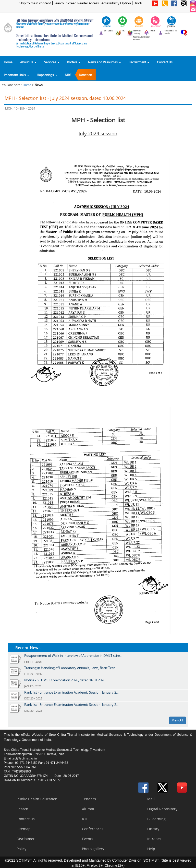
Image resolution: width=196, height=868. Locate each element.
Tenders (89, 799)
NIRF (68, 75)
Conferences (93, 829)
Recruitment (139, 62)
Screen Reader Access (83, 3)
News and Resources (105, 62)
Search (59, 3)
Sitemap (24, 829)
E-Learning (156, 819)
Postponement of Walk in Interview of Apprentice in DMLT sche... (73, 656)
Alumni (88, 809)
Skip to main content (35, 3)
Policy (21, 849)
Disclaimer (26, 839)
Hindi (138, 3)
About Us (28, 62)
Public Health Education (37, 799)
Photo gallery (93, 849)
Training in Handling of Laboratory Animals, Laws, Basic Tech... (71, 668)
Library (153, 829)
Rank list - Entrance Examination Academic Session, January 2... (71, 692)
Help (151, 849)
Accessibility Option (116, 3)
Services (52, 62)
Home (8, 62)
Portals (74, 62)
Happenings (47, 75)
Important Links (16, 75)
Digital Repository (162, 809)
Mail (151, 799)
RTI (85, 819)
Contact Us (165, 62)
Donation (85, 75)
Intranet (154, 839)
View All (177, 720)
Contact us (26, 819)
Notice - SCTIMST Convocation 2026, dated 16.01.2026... (66, 680)
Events (88, 839)
